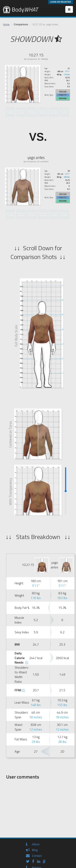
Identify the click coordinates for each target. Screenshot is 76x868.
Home (6, 25)
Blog (35, 850)
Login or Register (60, 2)
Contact (37, 856)
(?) (27, 662)
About (36, 844)
